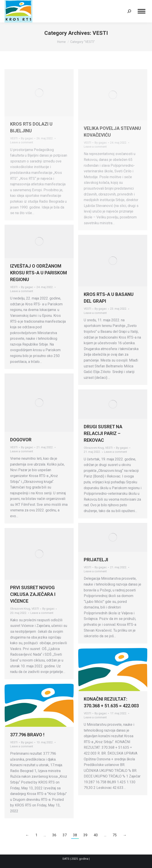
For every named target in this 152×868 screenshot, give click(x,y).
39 (85, 835)
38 (75, 835)
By (27, 138)
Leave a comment (22, 142)
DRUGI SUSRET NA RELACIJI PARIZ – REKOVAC (103, 433)
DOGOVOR (21, 440)
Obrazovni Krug (94, 448)
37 (65, 835)
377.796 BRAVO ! (27, 735)
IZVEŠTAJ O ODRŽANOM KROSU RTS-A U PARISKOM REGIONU (39, 273)
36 (54, 835)
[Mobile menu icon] (142, 11)
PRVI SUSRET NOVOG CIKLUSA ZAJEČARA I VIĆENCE (33, 594)
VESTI (14, 138)
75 (115, 835)
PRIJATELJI (96, 560)
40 (96, 835)
